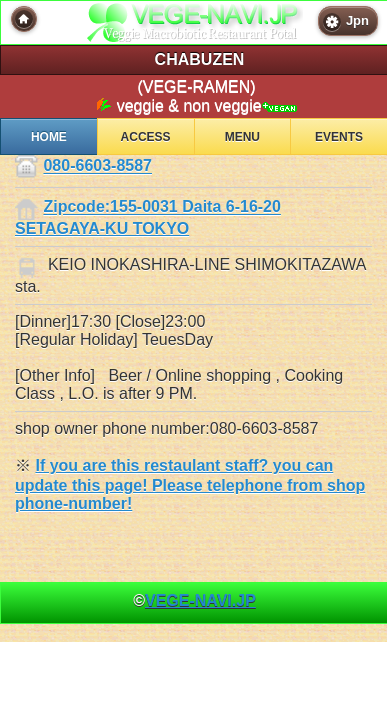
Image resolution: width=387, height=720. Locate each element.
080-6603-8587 (97, 166)
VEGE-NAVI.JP (200, 600)
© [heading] (194, 600)
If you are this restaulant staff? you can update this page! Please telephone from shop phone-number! (190, 484)
